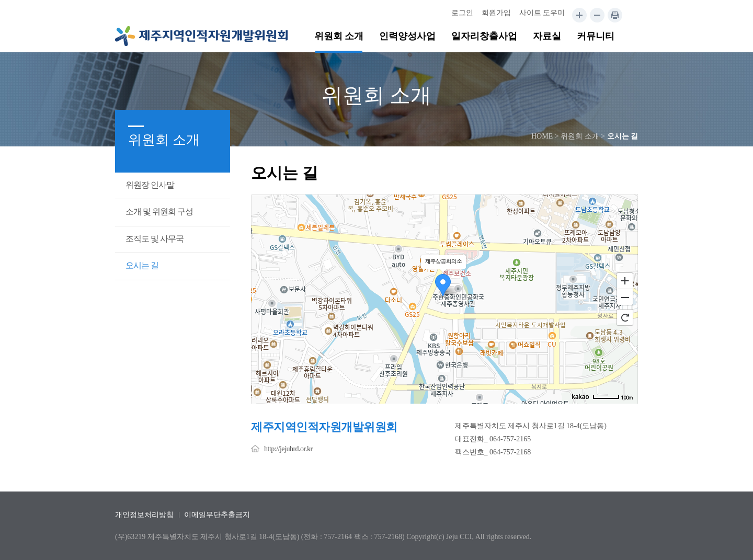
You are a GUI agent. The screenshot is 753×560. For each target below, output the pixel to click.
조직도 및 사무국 (155, 239)
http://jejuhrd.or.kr (288, 449)
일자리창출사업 (484, 36)
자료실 (547, 36)
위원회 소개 (339, 36)
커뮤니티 (596, 36)
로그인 (462, 13)
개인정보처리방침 (144, 515)
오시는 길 (142, 265)
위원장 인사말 (150, 185)
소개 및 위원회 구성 (159, 212)
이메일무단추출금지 (217, 515)
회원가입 (496, 13)
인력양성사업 (407, 36)
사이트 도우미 (542, 13)
